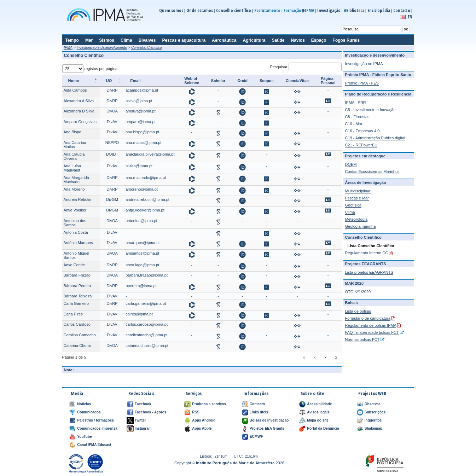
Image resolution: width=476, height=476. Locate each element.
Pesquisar (306, 67)
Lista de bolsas (358, 311)
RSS (196, 412)
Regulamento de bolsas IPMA (371, 325)
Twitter (140, 420)
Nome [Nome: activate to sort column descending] (74, 81)
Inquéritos (373, 420)
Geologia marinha (361, 226)
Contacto (402, 10)
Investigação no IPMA (364, 64)
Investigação (329, 10)
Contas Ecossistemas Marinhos (372, 172)
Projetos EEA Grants (267, 428)
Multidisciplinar (358, 191)
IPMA (68, 48)
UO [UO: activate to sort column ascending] (109, 81)
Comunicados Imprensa (97, 428)
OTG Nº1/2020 (358, 292)
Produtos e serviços (209, 404)
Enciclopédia (379, 10)
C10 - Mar (354, 124)
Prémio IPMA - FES (362, 83)
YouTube (84, 437)
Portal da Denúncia (323, 428)
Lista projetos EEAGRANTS (369, 272)
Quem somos (171, 10)
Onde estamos (200, 10)
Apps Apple (202, 428)
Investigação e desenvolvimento (102, 48)
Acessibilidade (319, 404)
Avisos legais (318, 412)
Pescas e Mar (357, 198)
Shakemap (373, 428)
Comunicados (89, 412)
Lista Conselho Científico (371, 246)
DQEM (351, 164)
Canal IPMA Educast (94, 445)
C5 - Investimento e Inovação (370, 110)
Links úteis (259, 412)
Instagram (143, 428)
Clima (350, 212)
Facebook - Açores (150, 412)
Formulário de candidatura (368, 318)
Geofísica (353, 205)
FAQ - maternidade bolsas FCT (372, 332)
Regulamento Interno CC (367, 253)
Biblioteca (354, 10)
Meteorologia (356, 219)
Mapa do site (318, 420)
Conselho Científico (147, 48)
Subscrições (375, 412)
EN (410, 17)
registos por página (90, 69)
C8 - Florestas (357, 117)
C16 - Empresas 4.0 (362, 131)
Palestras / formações (95, 420)
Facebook (143, 404)
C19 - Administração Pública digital (375, 138)
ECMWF (256, 437)
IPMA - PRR (356, 103)
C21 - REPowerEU (361, 145)
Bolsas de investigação (269, 420)
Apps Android (204, 420)
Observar (372, 404)
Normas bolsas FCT (362, 339)
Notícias (84, 404)
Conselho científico (234, 10)
